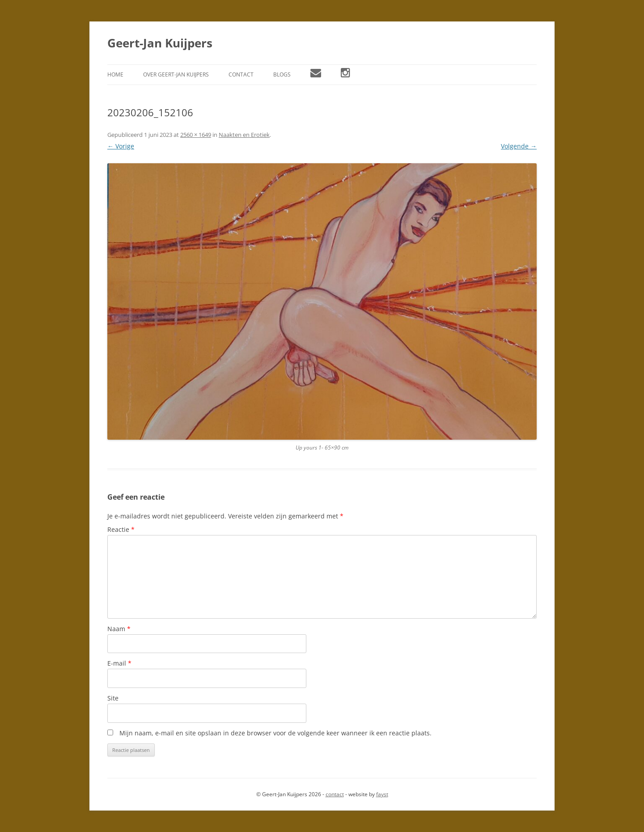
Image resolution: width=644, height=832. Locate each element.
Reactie (121, 529)
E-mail (119, 663)
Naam (119, 629)
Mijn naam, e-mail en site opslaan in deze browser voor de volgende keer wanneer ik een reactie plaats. (275, 733)
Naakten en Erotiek (244, 135)
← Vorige (121, 146)
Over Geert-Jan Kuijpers (176, 74)
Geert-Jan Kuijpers (160, 43)
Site (113, 698)
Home (115, 74)
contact (335, 794)
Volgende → (519, 146)
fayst (382, 794)
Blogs (282, 74)
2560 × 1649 (196, 135)
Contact (241, 74)
